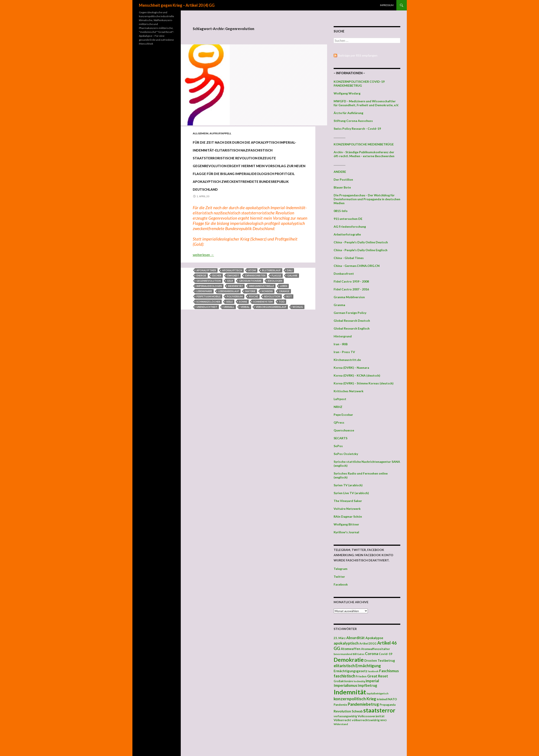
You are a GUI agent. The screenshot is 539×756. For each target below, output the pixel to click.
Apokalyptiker (206, 317)
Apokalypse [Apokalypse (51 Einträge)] (374, 638)
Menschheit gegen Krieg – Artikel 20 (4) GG (177, 5)
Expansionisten (255, 322)
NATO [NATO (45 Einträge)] (393, 699)
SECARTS (340, 438)
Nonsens (267, 338)
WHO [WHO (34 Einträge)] (384, 720)
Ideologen (275, 328)
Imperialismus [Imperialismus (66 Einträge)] (345, 685)
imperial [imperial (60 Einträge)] (372, 681)
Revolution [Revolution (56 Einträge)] (342, 711)
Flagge (276, 322)
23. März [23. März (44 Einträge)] (340, 638)
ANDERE (340, 172)
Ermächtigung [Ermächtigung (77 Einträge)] (368, 666)
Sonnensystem (263, 349)
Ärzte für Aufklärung (348, 113)
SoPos (338, 446)
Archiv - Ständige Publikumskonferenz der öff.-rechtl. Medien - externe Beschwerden (364, 154)
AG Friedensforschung (350, 226)
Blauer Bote (342, 187)
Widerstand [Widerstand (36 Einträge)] (341, 724)
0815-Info (341, 211)
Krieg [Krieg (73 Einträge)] (371, 699)
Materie (250, 338)
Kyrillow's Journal (346, 532)
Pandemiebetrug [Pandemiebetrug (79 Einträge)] (363, 704)
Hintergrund (343, 336)
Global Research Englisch (352, 328)
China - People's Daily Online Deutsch (361, 242)
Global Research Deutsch (352, 321)
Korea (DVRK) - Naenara (351, 368)
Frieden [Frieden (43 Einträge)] (361, 676)
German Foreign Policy (350, 313)
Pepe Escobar (343, 415)
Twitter (339, 577)
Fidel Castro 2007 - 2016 (351, 289)
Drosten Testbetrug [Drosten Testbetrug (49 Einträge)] (380, 661)
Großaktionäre (250, 328)
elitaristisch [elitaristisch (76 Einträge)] (344, 666)
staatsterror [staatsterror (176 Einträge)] (379, 710)
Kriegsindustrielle (262, 333)
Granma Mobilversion (349, 297)
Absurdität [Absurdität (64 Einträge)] (356, 638)
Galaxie (292, 322)
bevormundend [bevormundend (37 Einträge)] (343, 654)
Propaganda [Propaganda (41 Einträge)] (388, 705)
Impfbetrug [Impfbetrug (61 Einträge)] (367, 685)
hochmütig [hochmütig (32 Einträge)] (359, 681)
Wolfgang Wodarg (347, 93)
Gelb (230, 328)
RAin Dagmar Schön (348, 516)
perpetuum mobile (209, 343)
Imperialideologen (209, 333)
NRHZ (338, 407)
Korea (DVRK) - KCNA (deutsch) (357, 375)
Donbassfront (344, 274)
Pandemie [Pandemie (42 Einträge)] (340, 705)
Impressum (387, 5)
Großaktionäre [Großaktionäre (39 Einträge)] (343, 681)
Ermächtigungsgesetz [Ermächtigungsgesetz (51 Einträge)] (351, 671)
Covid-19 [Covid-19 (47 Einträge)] (385, 654)
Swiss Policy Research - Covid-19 (357, 129)
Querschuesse (344, 430)
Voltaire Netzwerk (347, 509)
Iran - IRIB (341, 344)
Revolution (272, 343)
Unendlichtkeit (207, 354)
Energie (201, 322)
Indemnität (236, 333)
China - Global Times (349, 258)
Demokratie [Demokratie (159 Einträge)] (349, 660)
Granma (339, 305)
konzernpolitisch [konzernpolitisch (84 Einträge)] (350, 699)
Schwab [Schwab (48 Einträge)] (357, 711)
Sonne (243, 349)
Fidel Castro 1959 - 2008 (351, 281)
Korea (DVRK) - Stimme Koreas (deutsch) (364, 383)
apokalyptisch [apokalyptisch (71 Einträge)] (346, 643)
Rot (289, 343)
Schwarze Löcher (208, 349)
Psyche (253, 343)
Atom (252, 317)
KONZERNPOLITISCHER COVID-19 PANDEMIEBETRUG (359, 83)
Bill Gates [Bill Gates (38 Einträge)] (359, 654)
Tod (282, 349)
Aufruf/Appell (220, 133)
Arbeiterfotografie (347, 234)
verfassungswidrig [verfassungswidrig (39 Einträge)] (345, 716)
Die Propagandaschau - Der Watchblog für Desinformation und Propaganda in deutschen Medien (367, 199)
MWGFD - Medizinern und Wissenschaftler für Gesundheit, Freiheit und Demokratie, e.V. (366, 103)
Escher (217, 322)
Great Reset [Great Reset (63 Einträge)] (378, 676)
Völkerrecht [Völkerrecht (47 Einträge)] (342, 720)
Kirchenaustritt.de (347, 360)
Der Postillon (343, 179)
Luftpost (340, 399)
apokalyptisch (232, 317)
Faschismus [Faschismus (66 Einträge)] (389, 671)
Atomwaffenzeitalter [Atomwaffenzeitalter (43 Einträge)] (376, 649)
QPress (339, 422)
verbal (245, 354)
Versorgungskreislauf (271, 354)
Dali (290, 317)
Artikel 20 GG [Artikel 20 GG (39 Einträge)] (368, 644)
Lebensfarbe (204, 338)
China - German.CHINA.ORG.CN (357, 266)
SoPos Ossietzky (346, 454)
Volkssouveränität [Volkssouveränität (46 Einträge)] (371, 716)
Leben (284, 333)
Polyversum (235, 343)
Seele (230, 349)
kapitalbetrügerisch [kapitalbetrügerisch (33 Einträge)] (378, 693)
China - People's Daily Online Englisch (361, 250)
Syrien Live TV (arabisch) (351, 493)
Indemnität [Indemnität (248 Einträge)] (350, 692)
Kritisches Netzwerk (349, 391)
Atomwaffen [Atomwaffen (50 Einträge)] (351, 649)
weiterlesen (203, 302)
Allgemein (201, 133)
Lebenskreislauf (229, 338)
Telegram (340, 569)
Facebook (341, 584)
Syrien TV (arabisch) (348, 485)
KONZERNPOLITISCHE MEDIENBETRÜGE (364, 144)
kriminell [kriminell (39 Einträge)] (382, 699)
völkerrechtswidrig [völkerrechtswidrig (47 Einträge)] (366, 720)
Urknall (229, 354)
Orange (284, 338)
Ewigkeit (233, 322)
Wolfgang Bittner (346, 524)
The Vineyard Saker (348, 501)
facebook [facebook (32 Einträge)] (373, 671)
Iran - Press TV (344, 352)
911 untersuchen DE (348, 219)
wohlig (298, 354)
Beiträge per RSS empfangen (358, 55)
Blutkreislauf (271, 317)
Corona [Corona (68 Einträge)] (372, 654)
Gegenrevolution (209, 328)
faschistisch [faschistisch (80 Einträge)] (344, 676)
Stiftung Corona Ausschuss (353, 121)
